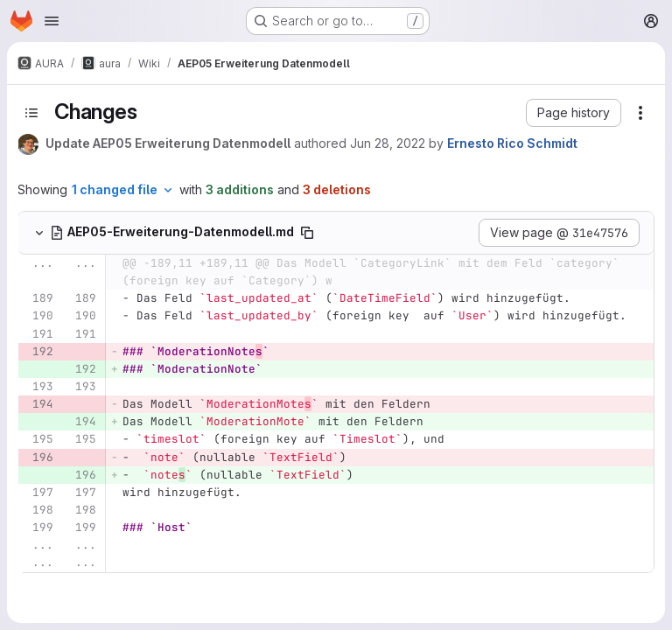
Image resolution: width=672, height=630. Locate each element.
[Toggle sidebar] (31, 113)
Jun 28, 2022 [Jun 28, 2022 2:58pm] (388, 143)
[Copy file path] (307, 233)
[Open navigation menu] (52, 21)
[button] (574, 113)
